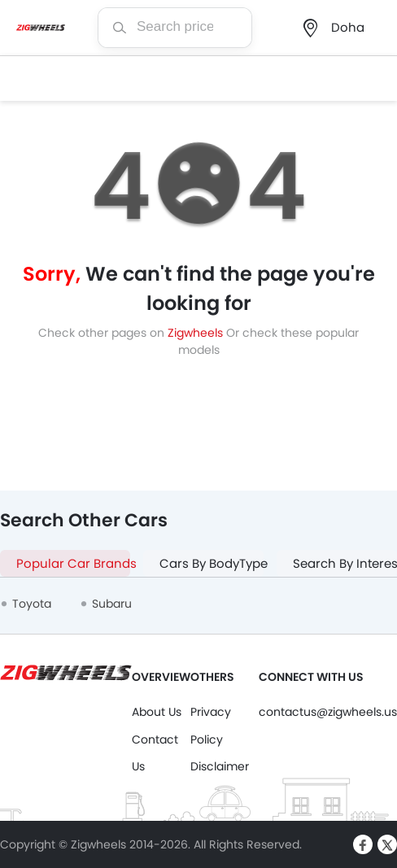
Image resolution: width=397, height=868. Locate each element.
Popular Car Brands (73, 563)
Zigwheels (197, 333)
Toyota (32, 604)
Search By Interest (345, 563)
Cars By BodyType (212, 563)
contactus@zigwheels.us (328, 712)
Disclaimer (220, 766)
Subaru (112, 604)
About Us (157, 712)
